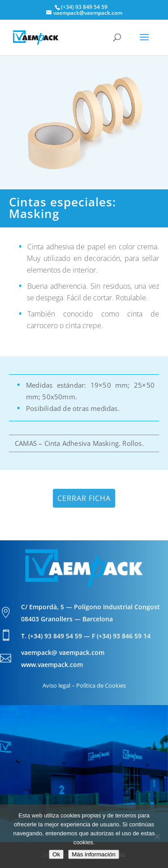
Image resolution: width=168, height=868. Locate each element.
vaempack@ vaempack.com (63, 652)
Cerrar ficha (84, 498)
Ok (56, 854)
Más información (94, 854)
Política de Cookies (101, 685)
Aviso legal (56, 685)
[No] (157, 836)
